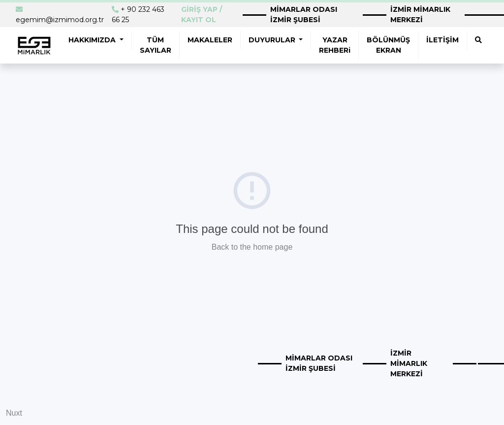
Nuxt (14, 413)
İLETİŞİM (442, 40)
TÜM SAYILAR (156, 45)
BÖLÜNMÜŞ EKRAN (388, 45)
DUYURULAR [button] (273, 40)
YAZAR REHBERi (335, 45)
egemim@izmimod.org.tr (60, 20)
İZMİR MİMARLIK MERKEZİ (420, 15)
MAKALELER (210, 40)
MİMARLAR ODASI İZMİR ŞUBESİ (304, 15)
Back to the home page (252, 247)
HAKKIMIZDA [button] (93, 40)
